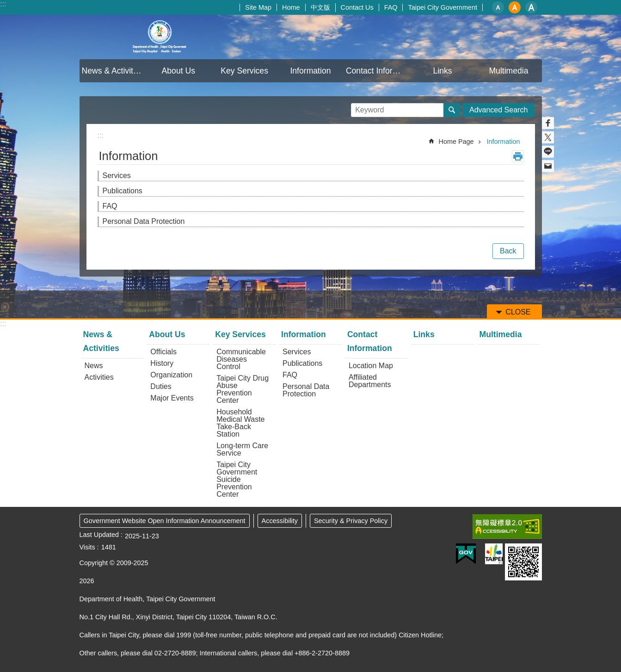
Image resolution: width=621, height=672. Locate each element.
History (162, 363)
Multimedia (508, 71)
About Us (178, 71)
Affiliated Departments (370, 381)
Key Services (244, 71)
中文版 (320, 7)
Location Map (371, 366)
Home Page (456, 142)
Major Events (172, 398)
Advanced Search (498, 110)
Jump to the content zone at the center (5, 5)
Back (508, 251)
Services (117, 176)
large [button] (531, 7)
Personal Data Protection (144, 221)
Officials (163, 352)
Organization (171, 375)
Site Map (258, 7)
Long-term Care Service (242, 449)
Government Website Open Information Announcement (165, 521)
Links (443, 71)
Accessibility (280, 521)
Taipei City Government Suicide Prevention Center (237, 479)
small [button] (498, 7)
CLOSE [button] (518, 312)
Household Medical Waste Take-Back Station (240, 423)
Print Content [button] (518, 156)
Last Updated (99, 535)
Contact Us (357, 7)
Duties (161, 386)
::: (3, 4)
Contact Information (378, 71)
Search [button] (452, 110)
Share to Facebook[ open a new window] (548, 123)
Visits (87, 547)
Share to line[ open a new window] (548, 152)
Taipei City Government (443, 7)
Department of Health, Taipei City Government (160, 37)
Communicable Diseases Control (241, 359)
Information (310, 71)
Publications (123, 191)
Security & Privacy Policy (351, 521)
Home (291, 7)
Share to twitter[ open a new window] (548, 137)
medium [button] (515, 7)
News (94, 366)
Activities (99, 377)
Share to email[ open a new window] (548, 166)
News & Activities (113, 71)
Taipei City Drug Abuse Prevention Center (243, 389)
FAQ (391, 7)
